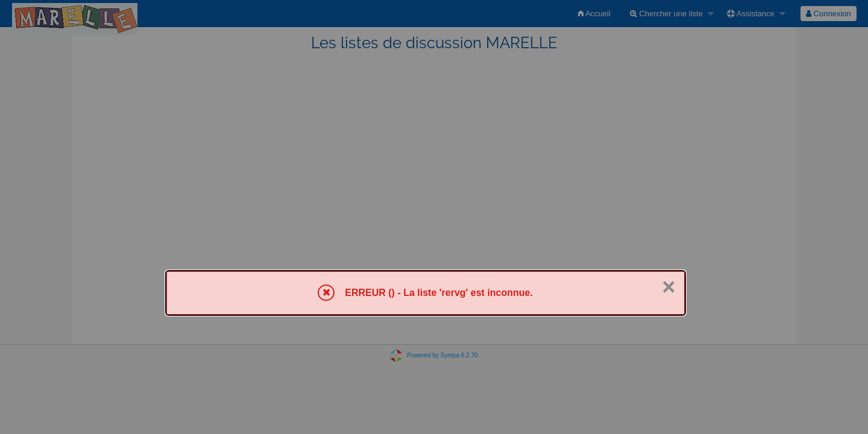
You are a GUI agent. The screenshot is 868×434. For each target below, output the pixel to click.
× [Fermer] (668, 287)
